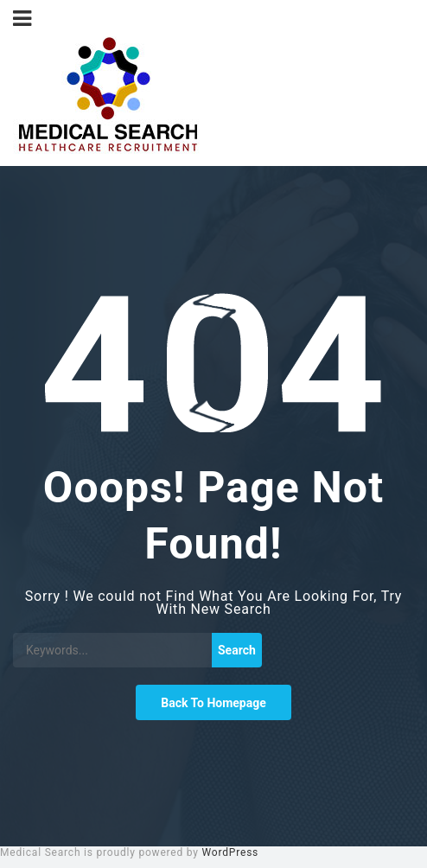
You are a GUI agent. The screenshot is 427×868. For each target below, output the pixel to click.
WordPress (231, 852)
